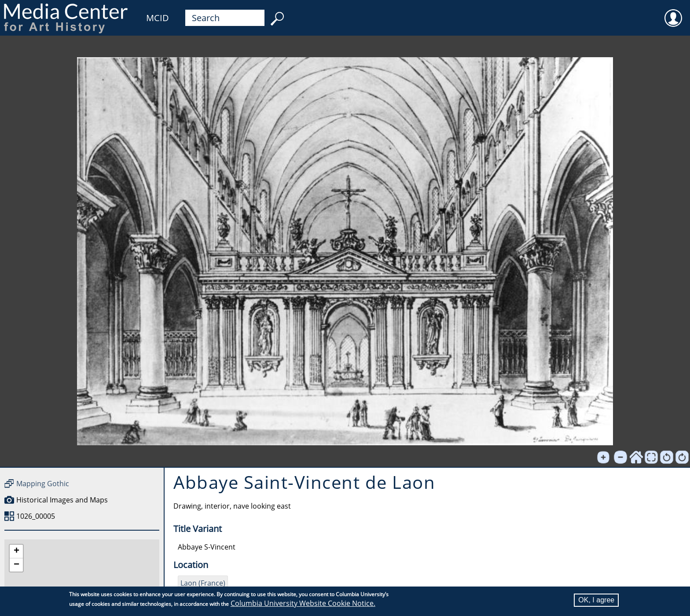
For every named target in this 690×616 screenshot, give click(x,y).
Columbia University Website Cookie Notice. (303, 603)
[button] (16, 552)
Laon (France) (203, 583)
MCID (158, 18)
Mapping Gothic (43, 484)
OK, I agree (596, 600)
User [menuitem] (673, 12)
